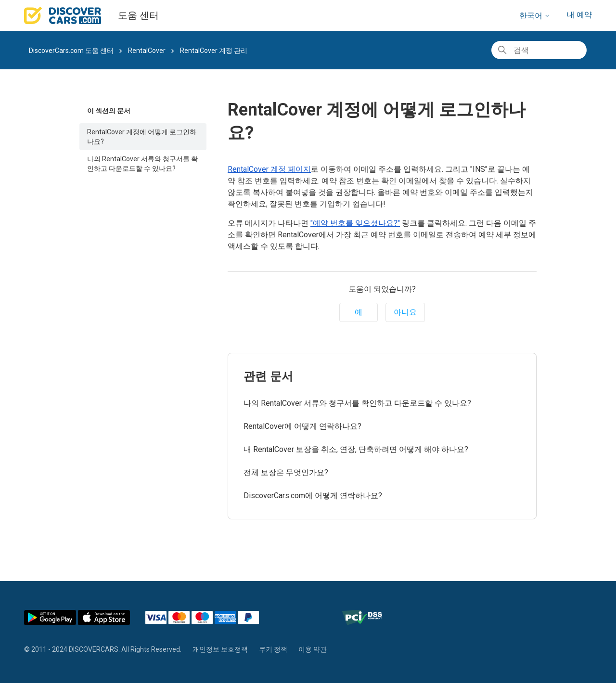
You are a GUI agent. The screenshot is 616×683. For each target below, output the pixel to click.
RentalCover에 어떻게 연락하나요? (302, 426)
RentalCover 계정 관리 (214, 51)
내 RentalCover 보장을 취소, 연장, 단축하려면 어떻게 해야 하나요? (356, 449)
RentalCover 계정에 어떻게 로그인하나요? (142, 137)
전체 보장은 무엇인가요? (286, 472)
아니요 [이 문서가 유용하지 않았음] (405, 312)
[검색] (539, 50)
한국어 (535, 16)
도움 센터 (138, 15)
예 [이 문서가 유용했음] (359, 312)
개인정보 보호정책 (220, 649)
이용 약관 (313, 649)
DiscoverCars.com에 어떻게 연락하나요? (313, 496)
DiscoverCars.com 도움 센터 (71, 51)
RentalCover (147, 51)
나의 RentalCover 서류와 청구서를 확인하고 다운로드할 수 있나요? (142, 164)
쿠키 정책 (273, 649)
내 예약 (579, 15)
